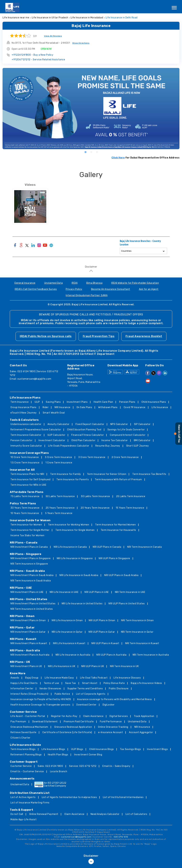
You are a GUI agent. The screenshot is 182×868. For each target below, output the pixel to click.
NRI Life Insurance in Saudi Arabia (79, 575)
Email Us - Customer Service (27, 771)
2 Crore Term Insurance (125, 457)
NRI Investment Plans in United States (33, 604)
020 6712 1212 (121, 837)
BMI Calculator (142, 440)
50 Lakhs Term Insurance (60, 496)
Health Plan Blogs (58, 755)
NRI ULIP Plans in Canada (107, 547)
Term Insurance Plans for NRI (27, 474)
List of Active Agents (23, 797)
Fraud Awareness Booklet (144, 336)
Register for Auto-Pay (64, 716)
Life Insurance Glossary (127, 678)
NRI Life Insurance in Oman (67, 620)
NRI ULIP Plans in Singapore (114, 558)
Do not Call (17, 814)
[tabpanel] (91, 109)
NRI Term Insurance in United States (32, 609)
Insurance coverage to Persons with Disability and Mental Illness (115, 699)
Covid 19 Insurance (135, 407)
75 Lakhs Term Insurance (25, 496)
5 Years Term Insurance (59, 513)
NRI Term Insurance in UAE (130, 592)
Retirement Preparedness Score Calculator (36, 430)
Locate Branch (59, 771)
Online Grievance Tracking (113, 727)
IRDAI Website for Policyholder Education (135, 283)
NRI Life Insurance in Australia (73, 655)
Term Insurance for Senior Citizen (107, 474)
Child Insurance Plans (154, 402)
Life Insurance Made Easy (59, 678)
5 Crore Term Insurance (59, 457)
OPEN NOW (46, 49)
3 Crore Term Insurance (92, 457)
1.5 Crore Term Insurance (25, 463)
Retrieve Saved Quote (23, 732)
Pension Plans (127, 402)
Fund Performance (111, 722)
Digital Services (119, 716)
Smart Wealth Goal (54, 413)
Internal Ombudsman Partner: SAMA (87, 295)
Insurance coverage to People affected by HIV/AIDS (41, 699)
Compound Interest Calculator (128, 435)
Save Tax (71, 683)
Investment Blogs (157, 749)
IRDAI (75, 283)
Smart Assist (90, 683)
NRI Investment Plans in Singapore (31, 558)
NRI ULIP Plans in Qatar (102, 632)
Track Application (144, 716)
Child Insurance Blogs (102, 749)
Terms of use (51, 683)
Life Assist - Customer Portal (28, 716)
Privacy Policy (74, 289)
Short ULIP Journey (138, 446)
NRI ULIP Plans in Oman (102, 620)
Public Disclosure (119, 689)
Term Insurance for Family (66, 474)
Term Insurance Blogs (23, 749)
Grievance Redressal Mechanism (29, 727)
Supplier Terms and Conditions (85, 689)
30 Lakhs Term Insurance (95, 496)
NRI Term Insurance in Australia (151, 655)
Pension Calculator (21, 440)
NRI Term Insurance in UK (124, 666)
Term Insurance (20, 402)
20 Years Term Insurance (95, 508)
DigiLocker (109, 705)
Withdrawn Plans (108, 407)
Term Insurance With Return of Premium (118, 480)
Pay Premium (18, 722)
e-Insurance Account (111, 732)
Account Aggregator (141, 732)
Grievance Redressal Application (73, 727)
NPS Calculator (119, 424)
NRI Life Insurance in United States (82, 604)
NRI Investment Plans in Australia (30, 655)
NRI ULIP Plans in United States (127, 604)
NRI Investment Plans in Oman (28, 620)
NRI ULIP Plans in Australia (111, 655)
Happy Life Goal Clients (24, 683)
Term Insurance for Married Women (115, 525)
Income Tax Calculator (115, 440)
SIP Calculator (142, 424)
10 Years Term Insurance (25, 513)
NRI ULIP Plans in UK (93, 666)
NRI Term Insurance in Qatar (137, 632)
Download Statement (45, 722)
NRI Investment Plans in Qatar (28, 632)
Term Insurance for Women (26, 525)
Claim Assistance (93, 716)
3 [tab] (97, 152)
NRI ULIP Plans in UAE (97, 592)
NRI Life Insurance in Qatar (67, 632)
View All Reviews (53, 36)
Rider (46, 407)
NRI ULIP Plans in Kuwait (105, 643)
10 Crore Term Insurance (25, 457)
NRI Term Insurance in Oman (137, 620)
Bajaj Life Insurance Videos (146, 683)
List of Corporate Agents (91, 694)
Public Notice (62, 694)
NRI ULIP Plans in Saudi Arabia (121, 575)
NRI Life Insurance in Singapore (75, 558)
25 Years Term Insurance (60, 508)
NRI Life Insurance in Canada (70, 547)
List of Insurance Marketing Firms (30, 803)
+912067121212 (38, 60)
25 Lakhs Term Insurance (131, 496)
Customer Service (21, 766)
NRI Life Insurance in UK (62, 666)
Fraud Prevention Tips (99, 336)
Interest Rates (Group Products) (29, 694)
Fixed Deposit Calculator (90, 424)
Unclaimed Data (54, 283)
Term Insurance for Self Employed (30, 480)
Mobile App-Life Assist (23, 820)
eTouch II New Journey (24, 413)
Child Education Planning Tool (84, 430)
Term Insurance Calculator (26, 435)
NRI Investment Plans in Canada (29, 547)
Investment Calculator (52, 440)
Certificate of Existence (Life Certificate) (67, 732)
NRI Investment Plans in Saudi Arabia (32, 575)
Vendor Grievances (50, 689)
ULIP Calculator (56, 435)
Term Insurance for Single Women (75, 530)
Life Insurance (160, 407)
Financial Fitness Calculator (88, 435)
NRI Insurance (63, 407)
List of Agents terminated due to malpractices (69, 797)
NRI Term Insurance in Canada (144, 547)
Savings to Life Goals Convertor (126, 430)
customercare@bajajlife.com (34, 379)
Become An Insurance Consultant (111, 289)
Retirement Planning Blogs (26, 755)
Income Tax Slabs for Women (27, 535)
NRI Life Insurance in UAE (64, 592)
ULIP (37, 402)
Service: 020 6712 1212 (83, 766)
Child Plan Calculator (83, 440)
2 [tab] (91, 152)
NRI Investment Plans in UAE (27, 592)
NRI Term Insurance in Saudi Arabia (31, 581)
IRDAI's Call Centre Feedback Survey (36, 289)
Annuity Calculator (58, 424)
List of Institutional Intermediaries (123, 797)
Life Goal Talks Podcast (94, 678)
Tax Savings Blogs (131, 749)
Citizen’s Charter (20, 738)
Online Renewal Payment (44, 814)
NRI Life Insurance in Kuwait (69, 643)
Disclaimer (91, 267)
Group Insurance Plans (23, 407)
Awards (15, 678)
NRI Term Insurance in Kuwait (142, 643)
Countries (126, 251)
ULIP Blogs (77, 749)
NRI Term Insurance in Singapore (29, 564)
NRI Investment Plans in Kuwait (29, 643)
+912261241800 (32, 55)
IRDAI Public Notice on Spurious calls (46, 336)
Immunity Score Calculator (26, 446)
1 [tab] (85, 152)
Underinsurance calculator (26, 424)
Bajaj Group (32, 678)
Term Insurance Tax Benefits (149, 474)
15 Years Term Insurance (130, 508)
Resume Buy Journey (108, 446)
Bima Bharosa (94, 283)
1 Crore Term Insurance (59, 463)
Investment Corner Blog (88, 755)
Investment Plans (77, 402)
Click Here (118, 158)
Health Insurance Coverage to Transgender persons (40, 705)
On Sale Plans (84, 407)
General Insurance (25, 283)
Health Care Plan (103, 402)
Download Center (86, 705)
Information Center (22, 689)
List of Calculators (136, 814)
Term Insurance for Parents (73, 480)
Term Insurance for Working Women (69, 525)
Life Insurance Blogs (53, 749)
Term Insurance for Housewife (118, 530)
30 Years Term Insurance (25, 508)
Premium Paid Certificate (79, 722)
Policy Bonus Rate (114, 683)
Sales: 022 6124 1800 (50, 766)
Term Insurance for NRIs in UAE (28, 485)
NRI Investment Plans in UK (26, 666)
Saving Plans (53, 402)
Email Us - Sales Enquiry (116, 766)
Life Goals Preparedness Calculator (69, 446)
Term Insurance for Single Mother (30, 530)
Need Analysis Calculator (105, 814)
